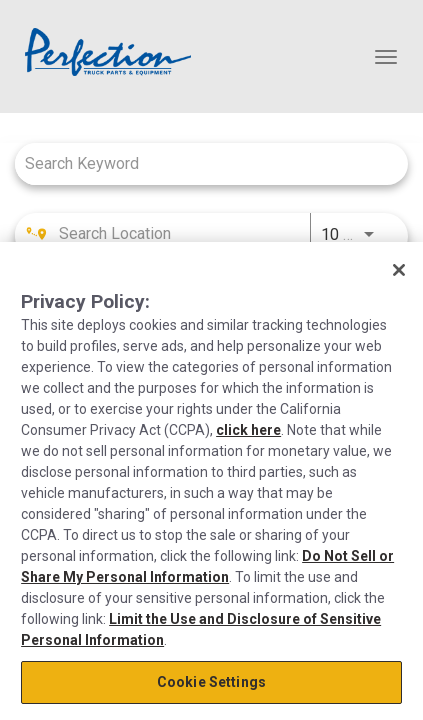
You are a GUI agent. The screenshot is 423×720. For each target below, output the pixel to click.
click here (248, 430)
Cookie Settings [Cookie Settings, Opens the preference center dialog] (211, 682)
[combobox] (201, 163)
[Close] (399, 270)
